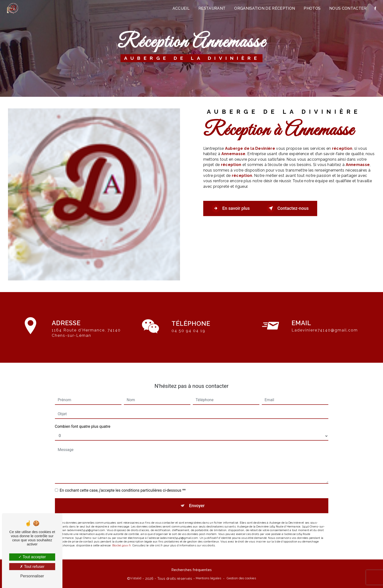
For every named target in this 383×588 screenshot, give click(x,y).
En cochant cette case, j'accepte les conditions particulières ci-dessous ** (123, 476)
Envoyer (197, 492)
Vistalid (136, 579)
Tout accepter (32, 557)
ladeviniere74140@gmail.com (325, 316)
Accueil (181, 8)
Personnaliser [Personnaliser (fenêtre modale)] (32, 576)
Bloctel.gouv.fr (121, 532)
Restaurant (211, 8)
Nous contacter (347, 8)
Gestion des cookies (241, 579)
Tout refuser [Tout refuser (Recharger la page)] (32, 567)
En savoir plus (233, 208)
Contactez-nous (294, 208)
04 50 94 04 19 (188, 345)
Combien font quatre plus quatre (83, 412)
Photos (312, 8)
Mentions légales (208, 579)
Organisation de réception (264, 8)
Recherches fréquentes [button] (192, 571)
